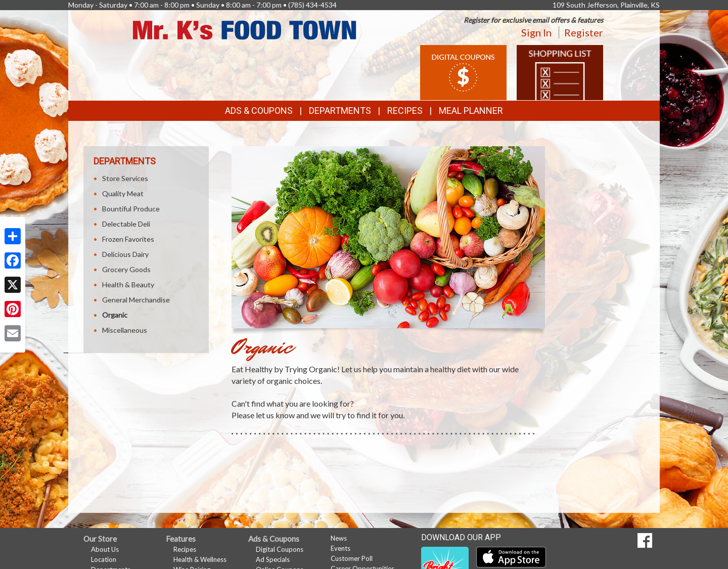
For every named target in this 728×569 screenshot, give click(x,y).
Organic (115, 315)
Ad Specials (273, 559)
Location (104, 559)
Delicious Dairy (125, 254)
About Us (105, 549)
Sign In (536, 32)
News (339, 538)
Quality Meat (123, 193)
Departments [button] (340, 111)
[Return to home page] (245, 29)
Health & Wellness (200, 559)
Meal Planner (471, 111)
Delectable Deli (126, 224)
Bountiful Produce (131, 209)
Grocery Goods (126, 269)
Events (340, 548)
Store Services (125, 178)
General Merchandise (136, 300)
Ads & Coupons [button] (259, 111)
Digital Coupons (280, 549)
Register (584, 32)
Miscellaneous (125, 330)
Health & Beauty (128, 284)
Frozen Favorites (128, 239)
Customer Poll (352, 558)
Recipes (405, 111)
